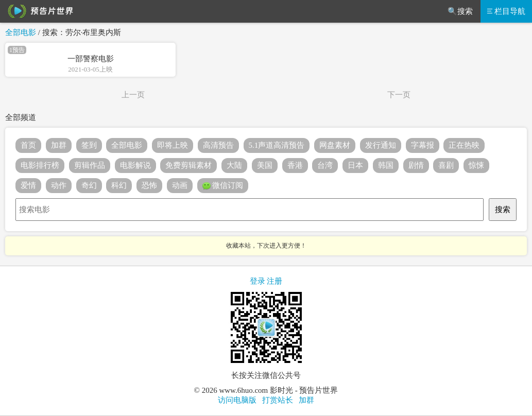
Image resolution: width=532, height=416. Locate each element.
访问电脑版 (237, 400)
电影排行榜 (40, 165)
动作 (59, 185)
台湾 (325, 165)
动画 (180, 185)
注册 (274, 281)
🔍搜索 (460, 11)
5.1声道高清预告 (277, 145)
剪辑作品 (90, 165)
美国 (265, 165)
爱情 (28, 185)
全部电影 (21, 32)
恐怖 (149, 185)
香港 (295, 165)
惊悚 (476, 165)
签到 (89, 145)
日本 (355, 165)
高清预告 (218, 145)
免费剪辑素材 (188, 165)
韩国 (386, 165)
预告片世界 (39, 11)
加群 (59, 145)
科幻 (119, 185)
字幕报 (423, 145)
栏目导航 (506, 11)
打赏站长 (278, 400)
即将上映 (173, 145)
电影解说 (135, 165)
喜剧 (446, 165)
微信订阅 (223, 186)
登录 (258, 281)
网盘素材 (335, 145)
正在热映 (464, 145)
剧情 (416, 165)
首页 (28, 145)
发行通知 (381, 145)
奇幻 (89, 185)
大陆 (234, 165)
